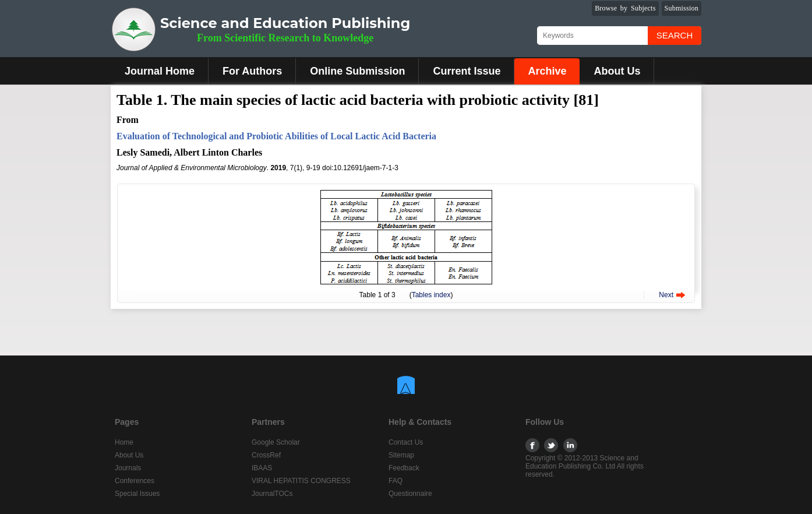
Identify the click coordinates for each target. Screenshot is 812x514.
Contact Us (406, 442)
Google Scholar (276, 442)
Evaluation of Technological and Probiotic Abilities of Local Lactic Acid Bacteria (276, 136)
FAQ (396, 481)
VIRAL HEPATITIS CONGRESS (301, 481)
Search (675, 35)
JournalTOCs (272, 494)
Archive (547, 71)
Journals (128, 468)
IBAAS (262, 468)
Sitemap (401, 455)
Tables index (431, 295)
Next (666, 295)
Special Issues (137, 494)
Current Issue (467, 71)
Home (124, 442)
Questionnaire (410, 494)
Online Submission (357, 71)
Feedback (404, 468)
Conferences (135, 481)
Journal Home (160, 71)
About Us (617, 71)
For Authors (252, 71)
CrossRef (266, 455)
